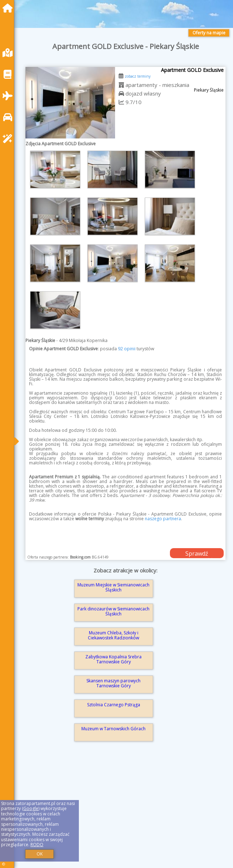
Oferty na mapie (209, 33)
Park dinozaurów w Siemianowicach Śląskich (113, 611)
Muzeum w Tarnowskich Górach (113, 729)
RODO (37, 845)
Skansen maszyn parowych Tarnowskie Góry (113, 683)
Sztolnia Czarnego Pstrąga (114, 705)
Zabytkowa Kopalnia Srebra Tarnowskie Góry (113, 659)
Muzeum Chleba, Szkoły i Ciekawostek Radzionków (113, 635)
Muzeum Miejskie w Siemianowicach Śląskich (113, 587)
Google (31, 808)
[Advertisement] (125, 814)
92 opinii (127, 349)
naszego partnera (163, 519)
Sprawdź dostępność (197, 554)
